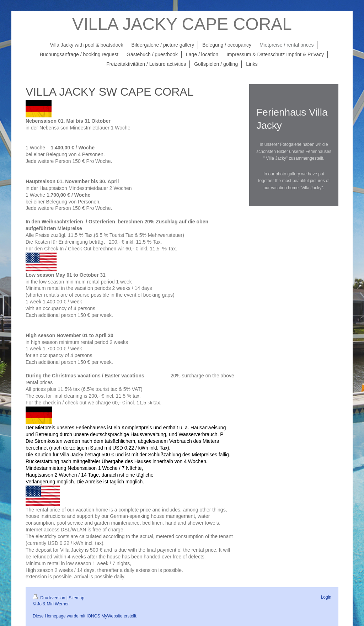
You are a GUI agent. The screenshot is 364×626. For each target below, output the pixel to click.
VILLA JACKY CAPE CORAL (182, 24)
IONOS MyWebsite (104, 616)
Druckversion (50, 598)
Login (326, 597)
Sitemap (76, 598)
